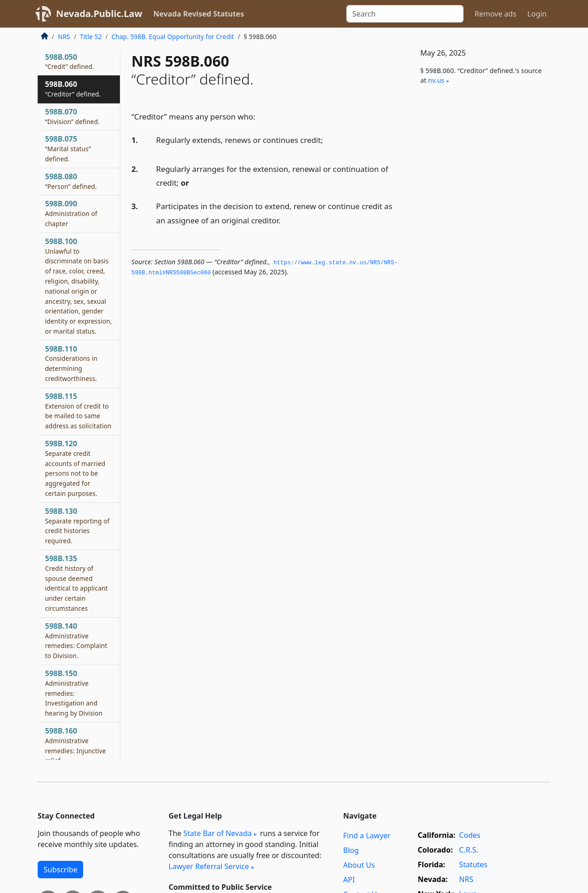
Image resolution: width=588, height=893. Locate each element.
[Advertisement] (481, 245)
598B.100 (79, 286)
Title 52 (91, 37)
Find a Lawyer (367, 836)
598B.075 (68, 148)
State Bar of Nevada (218, 833)
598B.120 (75, 468)
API (349, 880)
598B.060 (73, 89)
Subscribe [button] (60, 870)
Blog (351, 850)
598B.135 (76, 583)
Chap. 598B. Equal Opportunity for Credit (173, 37)
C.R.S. (469, 850)
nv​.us (436, 80)
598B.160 (76, 745)
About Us (359, 865)
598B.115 (78, 411)
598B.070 (72, 116)
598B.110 (71, 363)
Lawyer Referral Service (209, 866)
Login (537, 14)
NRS (64, 37)
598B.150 (74, 693)
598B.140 (76, 640)
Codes (469, 835)
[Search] (405, 14)
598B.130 (77, 526)
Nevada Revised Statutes (199, 14)
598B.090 (71, 213)
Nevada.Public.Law (99, 14)
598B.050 (70, 62)
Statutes (473, 865)
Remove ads (495, 14)
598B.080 (71, 181)
